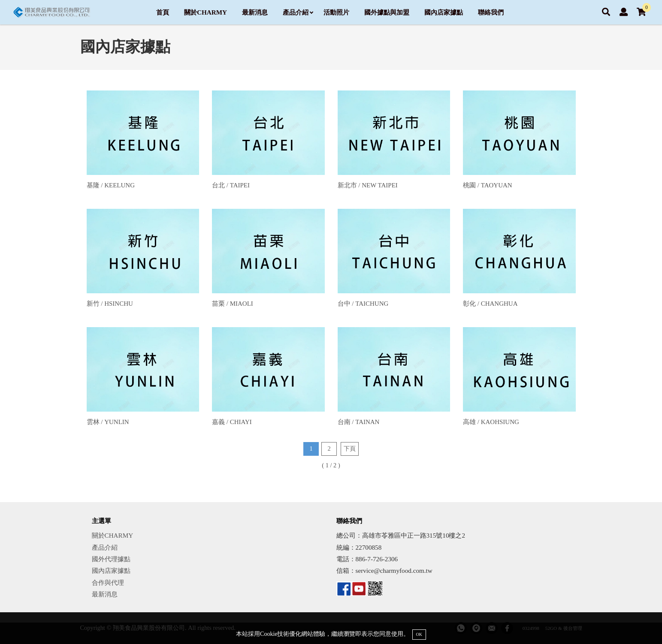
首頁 (163, 12)
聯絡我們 (491, 12)
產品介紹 (298, 12)
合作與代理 (108, 582)
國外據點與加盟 (387, 12)
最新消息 (255, 12)
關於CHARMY (206, 12)
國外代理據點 (111, 559)
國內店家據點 (444, 12)
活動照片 (336, 12)
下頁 (350, 448)
